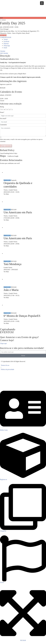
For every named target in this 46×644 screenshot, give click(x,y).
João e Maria (11, 290)
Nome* (2, 112)
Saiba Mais (3, 35)
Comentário (3, 125)
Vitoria (6, 190)
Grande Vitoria (13, 190)
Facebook (6, 41)
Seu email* (3, 118)
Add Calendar (4, 53)
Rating (2, 107)
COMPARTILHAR (6, 37)
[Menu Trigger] (42, 3)
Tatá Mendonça (12, 264)
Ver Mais (6, 194)
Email (5, 48)
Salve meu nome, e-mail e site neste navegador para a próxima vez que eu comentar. (21, 140)
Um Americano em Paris (18, 212)
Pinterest (6, 44)
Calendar (3, 51)
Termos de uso (5, 365)
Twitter (6, 39)
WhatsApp (7, 46)
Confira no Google (13, 156)
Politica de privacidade (8, 369)
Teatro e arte (7, 180)
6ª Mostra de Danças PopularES (22, 316)
